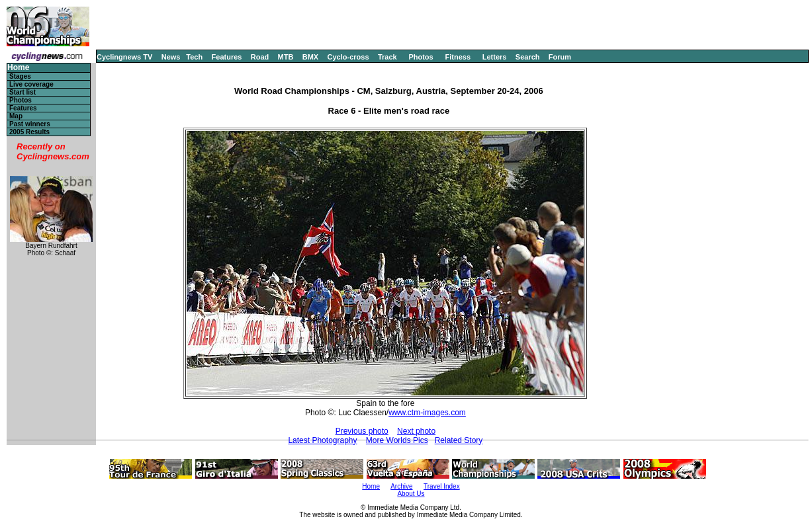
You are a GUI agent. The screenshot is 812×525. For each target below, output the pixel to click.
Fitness (458, 57)
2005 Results (29, 132)
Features (227, 57)
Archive (401, 486)
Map (16, 116)
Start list (23, 92)
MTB (286, 57)
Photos (421, 57)
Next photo (416, 431)
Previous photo (362, 431)
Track (387, 57)
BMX (310, 57)
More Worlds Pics (397, 440)
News (171, 57)
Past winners (30, 124)
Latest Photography (322, 440)
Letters (495, 57)
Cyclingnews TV (124, 57)
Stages (20, 76)
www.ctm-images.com (427, 413)
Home (18, 68)
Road (260, 57)
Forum (560, 57)
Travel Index (442, 486)
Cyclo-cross (348, 57)
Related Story (459, 440)
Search (528, 57)
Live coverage (31, 84)
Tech (194, 57)
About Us (411, 494)
